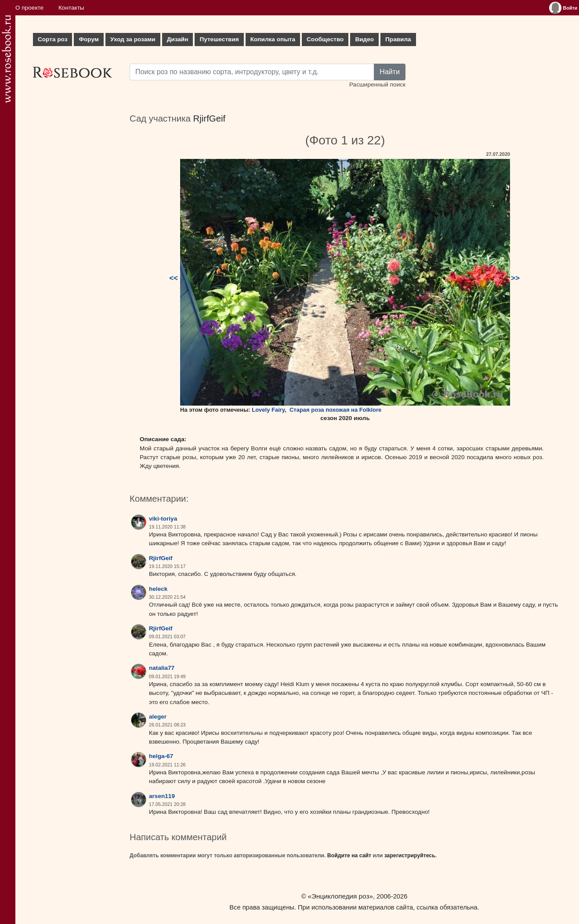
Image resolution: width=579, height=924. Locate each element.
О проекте (29, 8)
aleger (158, 717)
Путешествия (219, 39)
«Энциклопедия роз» (340, 896)
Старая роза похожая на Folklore (335, 410)
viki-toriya (163, 519)
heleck (158, 589)
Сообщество (325, 39)
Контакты (71, 8)
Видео (364, 39)
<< (174, 278)
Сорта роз (52, 39)
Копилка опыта (273, 39)
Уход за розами (133, 39)
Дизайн (178, 39)
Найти (390, 72)
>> (515, 278)
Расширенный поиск (377, 84)
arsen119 (162, 796)
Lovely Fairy (268, 410)
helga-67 (161, 756)
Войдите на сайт (349, 856)
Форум (89, 39)
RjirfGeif (210, 119)
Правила (398, 39)
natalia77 (162, 668)
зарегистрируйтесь (410, 856)
